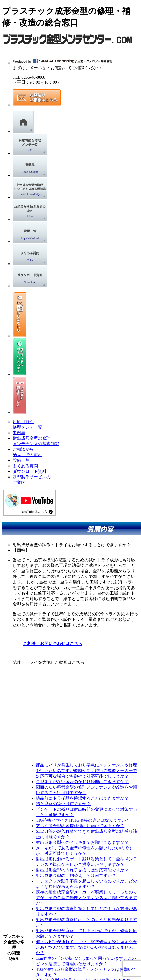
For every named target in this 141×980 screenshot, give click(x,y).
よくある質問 (25, 466)
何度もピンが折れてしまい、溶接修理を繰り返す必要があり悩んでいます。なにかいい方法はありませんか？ (86, 947)
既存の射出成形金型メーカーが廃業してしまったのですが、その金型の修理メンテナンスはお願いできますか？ (86, 898)
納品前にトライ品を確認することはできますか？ (82, 798)
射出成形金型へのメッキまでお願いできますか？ (82, 842)
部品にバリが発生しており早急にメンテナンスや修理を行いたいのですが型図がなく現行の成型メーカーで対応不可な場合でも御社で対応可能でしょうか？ (86, 771)
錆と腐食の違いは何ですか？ (63, 804)
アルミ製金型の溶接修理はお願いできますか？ (80, 826)
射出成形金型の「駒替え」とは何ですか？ (76, 875)
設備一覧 (21, 460)
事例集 (19, 433)
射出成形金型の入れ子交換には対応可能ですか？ (82, 870)
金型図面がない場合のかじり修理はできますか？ (82, 782)
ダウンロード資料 (30, 471)
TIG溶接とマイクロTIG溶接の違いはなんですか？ (83, 820)
